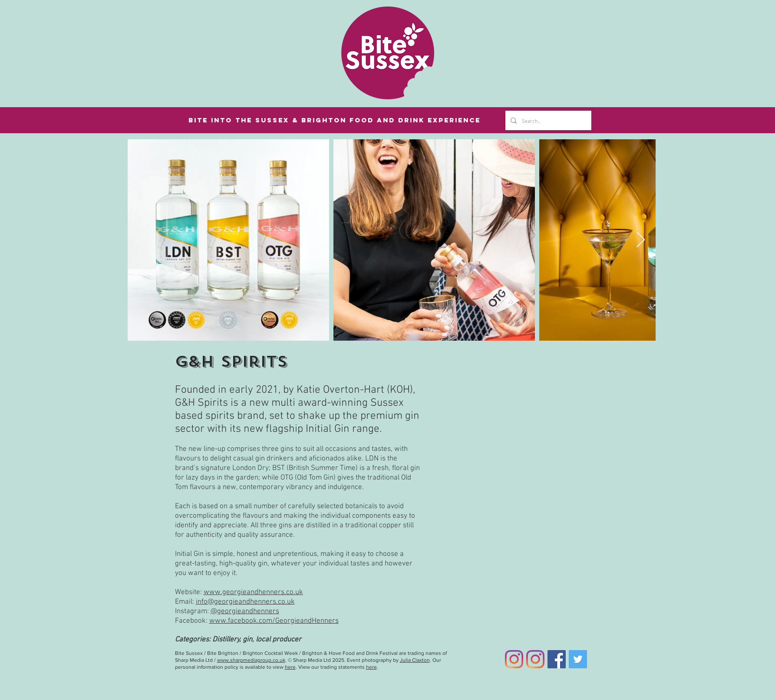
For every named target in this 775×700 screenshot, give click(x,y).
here (290, 667)
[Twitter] (578, 659)
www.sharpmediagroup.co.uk (251, 660)
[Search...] (547, 120)
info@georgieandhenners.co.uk (245, 602)
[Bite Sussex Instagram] (514, 659)
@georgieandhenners (245, 611)
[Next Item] (641, 240)
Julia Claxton (415, 660)
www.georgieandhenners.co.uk (253, 592)
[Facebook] (557, 659)
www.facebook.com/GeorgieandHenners (274, 621)
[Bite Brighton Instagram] (535, 659)
